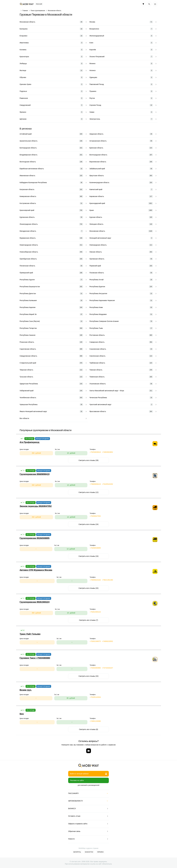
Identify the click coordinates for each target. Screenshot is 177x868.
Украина (100, 852)
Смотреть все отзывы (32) (88, 588)
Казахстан (89, 852)
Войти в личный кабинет (88, 774)
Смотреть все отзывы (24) (88, 524)
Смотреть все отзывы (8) (88, 729)
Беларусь (77, 852)
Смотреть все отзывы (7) (88, 620)
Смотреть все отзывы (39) (88, 460)
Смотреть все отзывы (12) (88, 492)
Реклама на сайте (77, 780)
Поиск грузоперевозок (38, 11)
